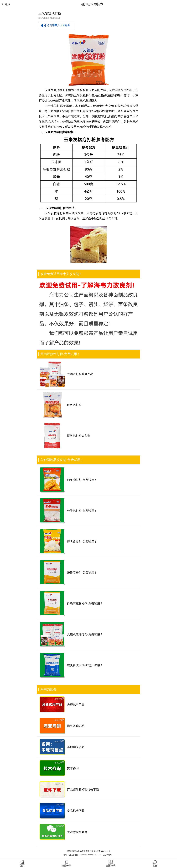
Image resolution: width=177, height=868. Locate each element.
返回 (6, 4)
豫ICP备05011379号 (102, 851)
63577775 (98, 855)
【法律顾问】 (108, 855)
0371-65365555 (87, 855)
